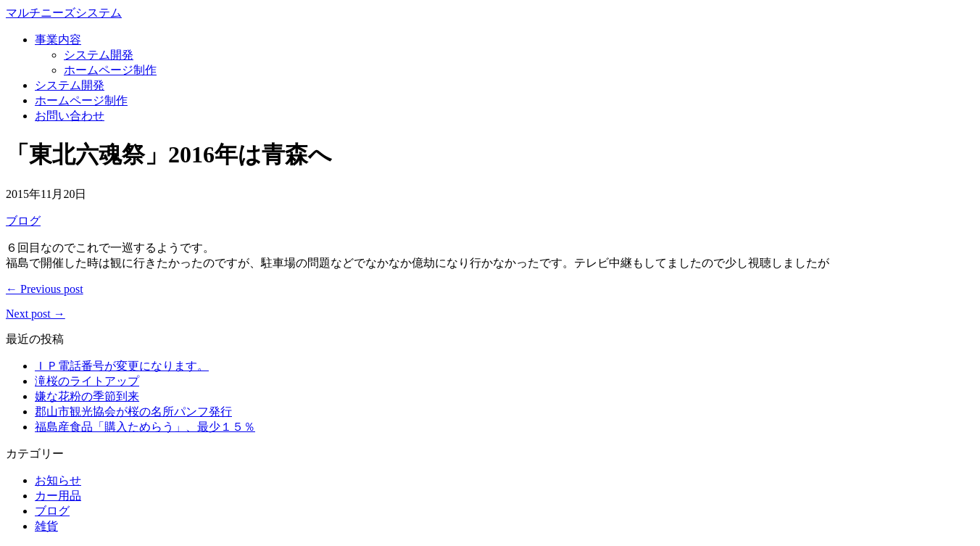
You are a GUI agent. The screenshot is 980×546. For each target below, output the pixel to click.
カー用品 (58, 496)
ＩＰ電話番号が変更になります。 (122, 366)
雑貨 (46, 526)
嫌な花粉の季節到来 (87, 396)
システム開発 (99, 55)
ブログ (23, 221)
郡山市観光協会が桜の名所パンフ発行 (133, 411)
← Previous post (45, 289)
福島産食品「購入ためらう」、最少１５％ (145, 427)
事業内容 (58, 40)
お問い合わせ (70, 116)
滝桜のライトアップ (87, 381)
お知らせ (58, 480)
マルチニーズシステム (64, 13)
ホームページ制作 (110, 70)
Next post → (36, 314)
